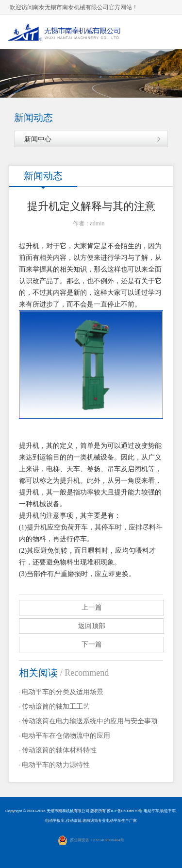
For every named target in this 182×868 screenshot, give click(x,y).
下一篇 (92, 644)
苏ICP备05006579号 (124, 811)
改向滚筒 (90, 821)
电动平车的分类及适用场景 (63, 692)
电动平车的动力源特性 (56, 765)
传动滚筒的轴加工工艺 (56, 706)
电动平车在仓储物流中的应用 (66, 736)
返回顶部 (92, 626)
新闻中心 (38, 139)
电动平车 (151, 811)
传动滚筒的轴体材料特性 (59, 750)
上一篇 (92, 607)
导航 (165, 32)
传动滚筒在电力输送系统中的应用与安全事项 (90, 721)
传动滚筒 (74, 821)
